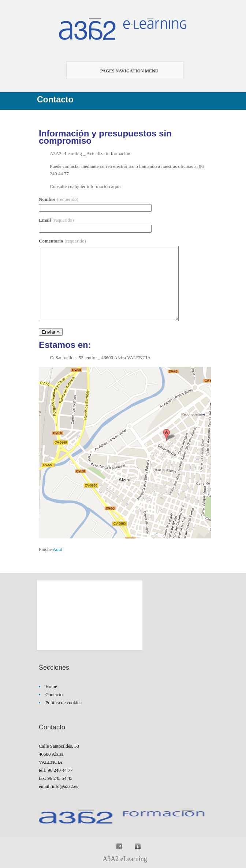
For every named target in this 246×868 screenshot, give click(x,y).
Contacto (54, 694)
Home (51, 686)
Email (56, 220)
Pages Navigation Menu (121, 71)
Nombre (59, 199)
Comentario (62, 241)
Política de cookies (63, 702)
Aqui (57, 549)
